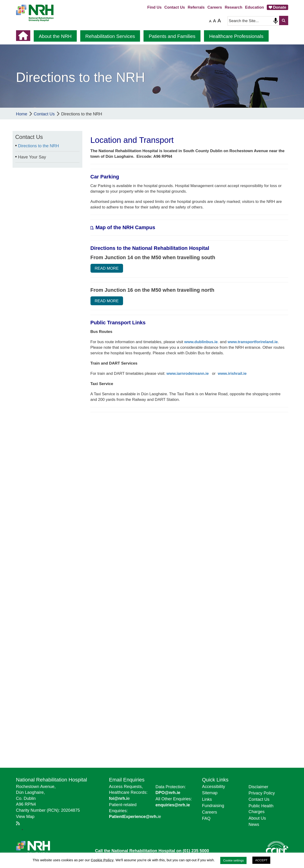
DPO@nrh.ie (168, 793)
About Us (257, 818)
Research (234, 7)
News (254, 824)
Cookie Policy (102, 860)
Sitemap (210, 793)
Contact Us (175, 7)
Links (207, 799)
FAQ (206, 818)
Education (255, 7)
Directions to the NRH (39, 146)
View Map (25, 817)
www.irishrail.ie (232, 374)
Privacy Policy (262, 793)
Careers (215, 7)
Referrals (196, 7)
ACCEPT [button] (261, 860)
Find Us (154, 7)
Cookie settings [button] (233, 860)
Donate (280, 7)
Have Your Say (32, 157)
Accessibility (214, 787)
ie (135, 817)
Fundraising (213, 806)
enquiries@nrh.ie (173, 805)
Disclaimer (259, 787)
